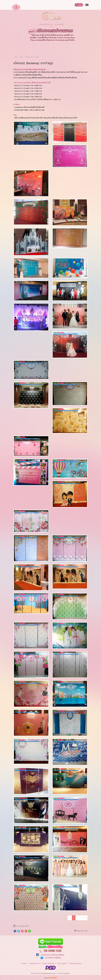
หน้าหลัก (16, 57)
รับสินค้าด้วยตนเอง (76, 963)
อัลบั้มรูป (22, 57)
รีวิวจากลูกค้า (62, 963)
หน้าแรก (24, 963)
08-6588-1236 (53, 950)
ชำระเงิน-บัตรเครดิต (49, 963)
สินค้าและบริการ (35, 963)
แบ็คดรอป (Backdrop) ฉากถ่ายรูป (32, 57)
